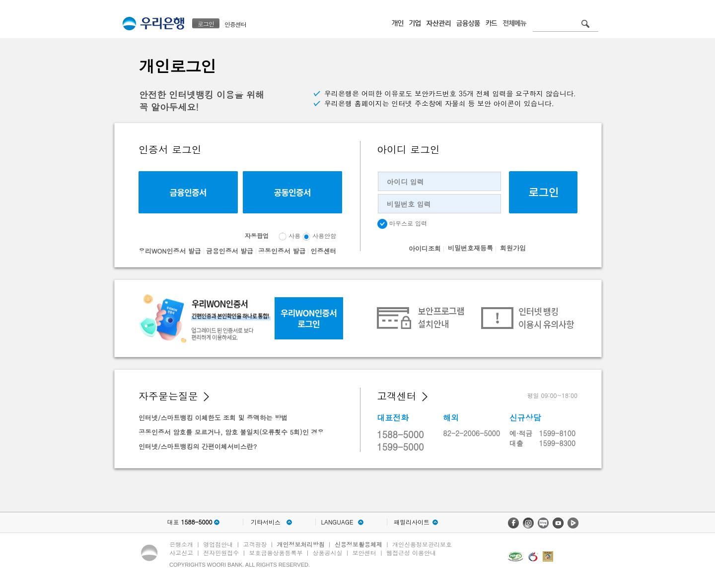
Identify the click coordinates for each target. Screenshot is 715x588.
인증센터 (235, 24)
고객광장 (255, 544)
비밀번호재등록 (470, 248)
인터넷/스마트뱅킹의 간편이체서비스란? (198, 446)
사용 (294, 235)
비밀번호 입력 (409, 204)
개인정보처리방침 (301, 544)
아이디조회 (425, 248)
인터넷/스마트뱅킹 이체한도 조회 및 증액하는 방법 (213, 418)
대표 (189, 522)
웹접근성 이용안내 (411, 553)
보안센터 (364, 553)
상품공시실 (328, 553)
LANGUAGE (337, 522)
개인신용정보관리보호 (422, 544)
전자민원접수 (221, 553)
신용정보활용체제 (358, 544)
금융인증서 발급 (230, 251)
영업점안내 (218, 544)
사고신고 (181, 553)
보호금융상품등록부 (276, 553)
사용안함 (324, 235)
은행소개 (181, 544)
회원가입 (513, 248)
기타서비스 (266, 522)
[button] (206, 397)
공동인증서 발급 (282, 251)
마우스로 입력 (402, 224)
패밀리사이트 (412, 522)
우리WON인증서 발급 (170, 251)
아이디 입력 (405, 182)
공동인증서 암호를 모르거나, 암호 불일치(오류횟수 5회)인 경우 (231, 432)
